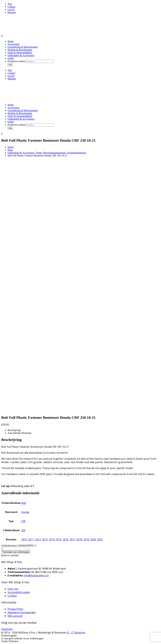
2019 (86, 539)
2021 (100, 539)
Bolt (24, 503)
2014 (52, 539)
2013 (45, 539)
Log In (11, 10)
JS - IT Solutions (76, 633)
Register (12, 12)
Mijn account (15, 616)
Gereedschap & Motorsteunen (23, 47)
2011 (31, 539)
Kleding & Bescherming (20, 50)
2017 (72, 539)
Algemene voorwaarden (22, 612)
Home (11, 41)
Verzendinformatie (19, 592)
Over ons (13, 589)
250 (23, 530)
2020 (93, 539)
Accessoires (14, 44)
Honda (25, 512)
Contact (11, 7)
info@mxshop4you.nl (36, 575)
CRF (23, 521)
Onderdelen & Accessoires (21, 55)
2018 (79, 539)
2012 (38, 539)
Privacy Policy (15, 609)
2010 (24, 539)
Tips (10, 4)
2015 (59, 539)
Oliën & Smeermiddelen (20, 53)
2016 (66, 539)
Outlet (11, 58)
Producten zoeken (17, 61)
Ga (10, 65)
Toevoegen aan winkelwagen (16, 552)
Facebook (7, 629)
